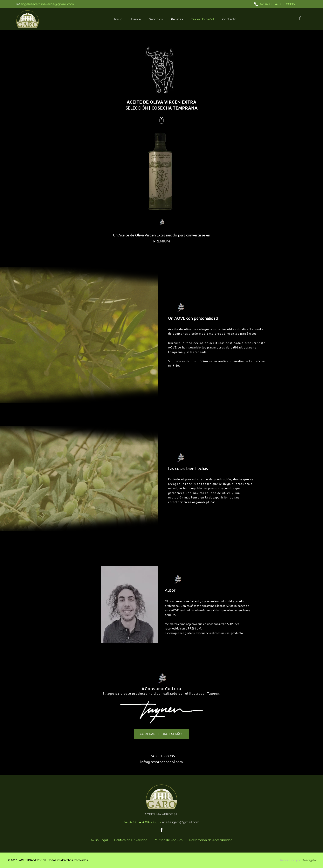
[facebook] (300, 19)
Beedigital (309, 860)
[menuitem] (118, 19)
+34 (151, 756)
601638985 (166, 756)
